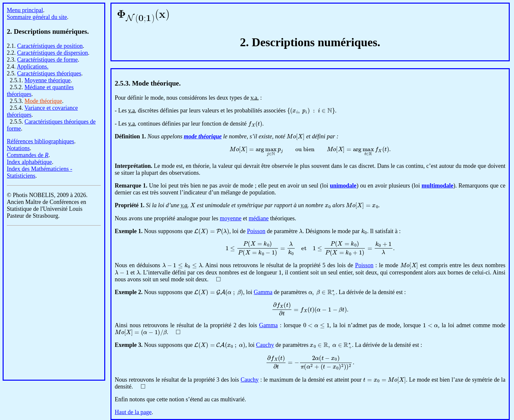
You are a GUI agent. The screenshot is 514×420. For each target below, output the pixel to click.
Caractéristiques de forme (47, 60)
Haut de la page (133, 412)
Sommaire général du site (37, 17)
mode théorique (203, 136)
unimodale (343, 186)
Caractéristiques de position (50, 46)
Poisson (256, 231)
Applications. (33, 67)
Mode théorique (43, 101)
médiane (259, 218)
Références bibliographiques (40, 141)
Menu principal (25, 10)
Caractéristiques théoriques (49, 73)
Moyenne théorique (48, 80)
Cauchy (265, 345)
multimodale (437, 186)
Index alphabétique (29, 162)
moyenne (231, 218)
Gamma (263, 292)
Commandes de (28, 155)
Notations (18, 148)
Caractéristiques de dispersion (52, 53)
